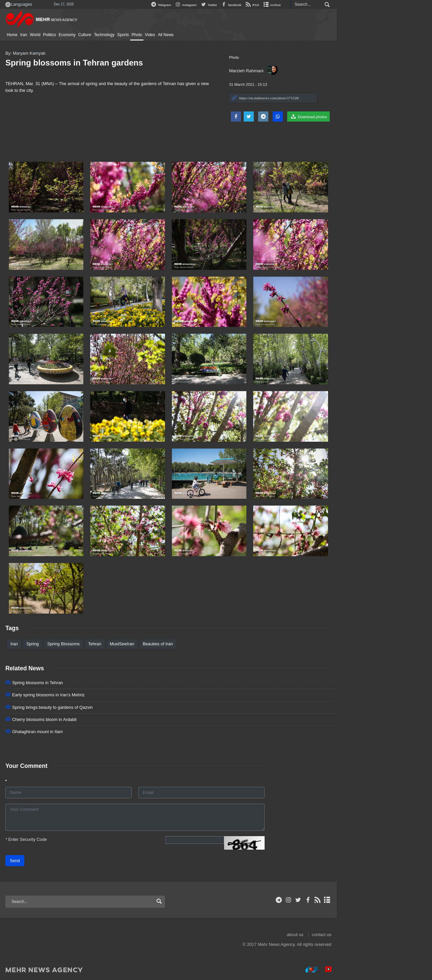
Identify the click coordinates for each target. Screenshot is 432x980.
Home (60, 35)
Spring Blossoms (111, 644)
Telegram (208, 5)
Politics (97, 35)
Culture (132, 35)
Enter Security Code (74, 839)
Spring (80, 644)
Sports (171, 35)
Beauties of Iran (206, 644)
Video (197, 35)
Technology (152, 35)
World (83, 35)
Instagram (233, 5)
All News (213, 35)
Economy (115, 35)
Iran (71, 35)
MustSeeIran (170, 644)
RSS (300, 5)
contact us (369, 935)
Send (62, 861)
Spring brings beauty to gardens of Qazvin (100, 707)
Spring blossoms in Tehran (85, 683)
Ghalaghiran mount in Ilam (85, 732)
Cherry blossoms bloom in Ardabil (92, 719)
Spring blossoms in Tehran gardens (122, 63)
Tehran (142, 644)
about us (343, 935)
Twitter (256, 5)
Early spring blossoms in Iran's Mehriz (96, 695)
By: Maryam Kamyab (73, 53)
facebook (278, 5)
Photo (184, 35)
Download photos (356, 117)
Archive (319, 5)
